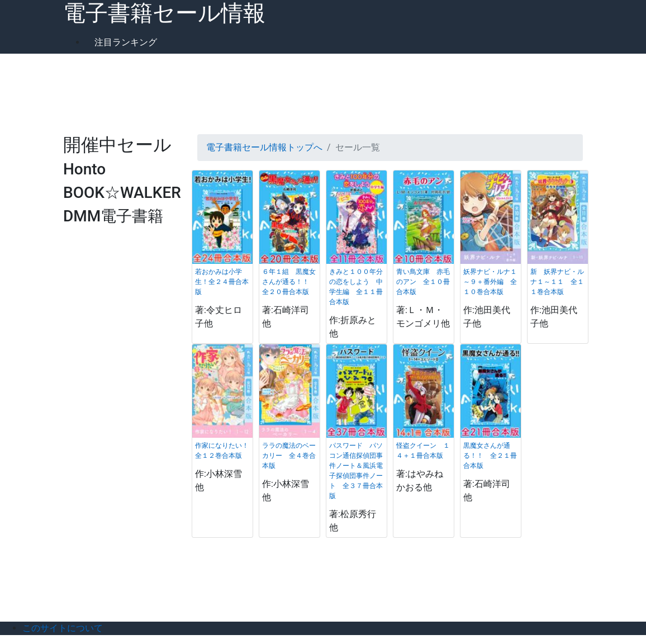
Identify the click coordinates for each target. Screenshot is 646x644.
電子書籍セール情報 (164, 13)
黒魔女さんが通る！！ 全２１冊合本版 (490, 456)
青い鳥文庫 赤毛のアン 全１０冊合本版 (423, 282)
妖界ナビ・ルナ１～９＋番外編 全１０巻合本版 (490, 282)
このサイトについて (63, 628)
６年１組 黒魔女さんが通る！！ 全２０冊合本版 (289, 282)
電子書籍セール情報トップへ (264, 147)
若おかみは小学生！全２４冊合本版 (222, 282)
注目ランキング (126, 42)
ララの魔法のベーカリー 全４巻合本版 (289, 456)
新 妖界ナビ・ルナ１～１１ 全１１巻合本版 (557, 282)
